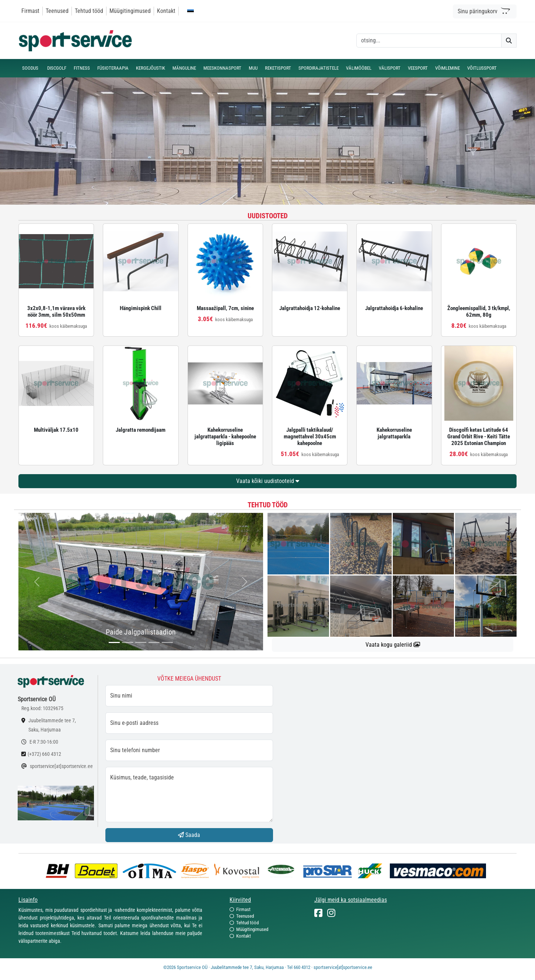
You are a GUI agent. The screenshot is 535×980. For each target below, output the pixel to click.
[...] (114, 642)
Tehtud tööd (89, 11)
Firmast (30, 11)
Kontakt (166, 11)
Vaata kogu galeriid (393, 645)
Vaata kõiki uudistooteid (268, 481)
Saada (189, 835)
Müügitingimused (130, 11)
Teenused (57, 11)
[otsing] (429, 41)
